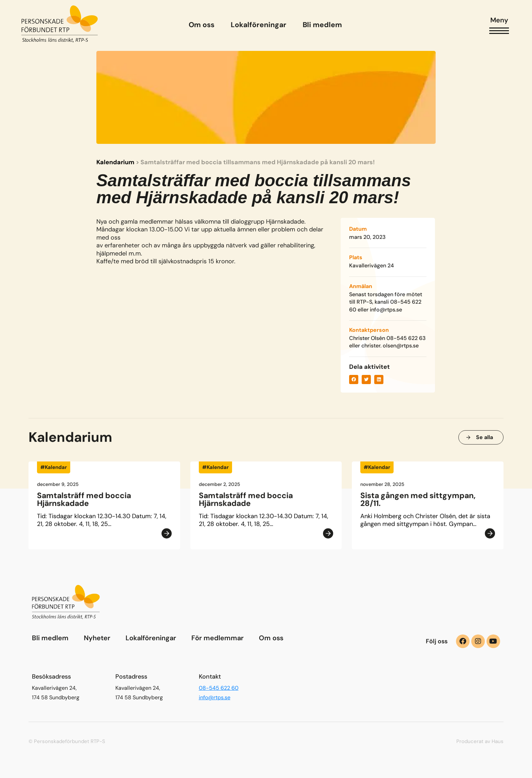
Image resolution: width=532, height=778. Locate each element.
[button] (354, 379)
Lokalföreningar (151, 638)
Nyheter (97, 638)
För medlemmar (217, 638)
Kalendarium (115, 163)
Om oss (271, 638)
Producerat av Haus (480, 741)
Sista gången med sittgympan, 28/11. (418, 502)
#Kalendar (54, 470)
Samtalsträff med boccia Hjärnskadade (84, 502)
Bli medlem (50, 638)
